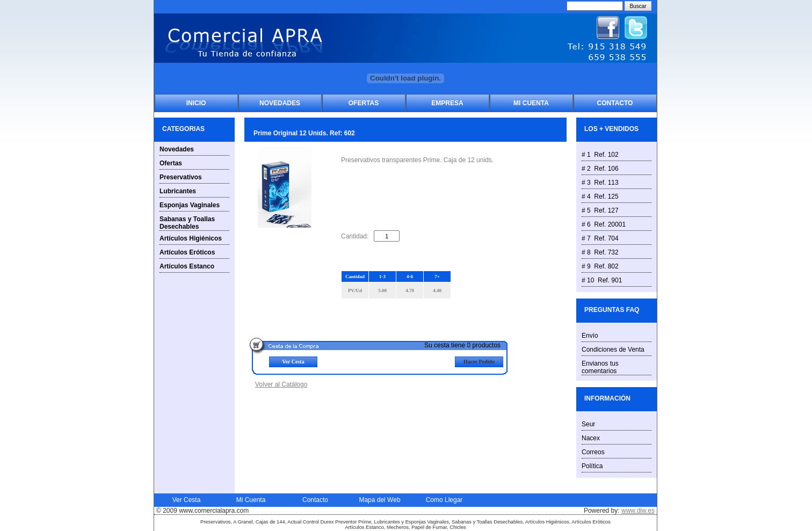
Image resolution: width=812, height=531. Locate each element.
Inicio (196, 103)
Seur (588, 424)
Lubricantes (178, 191)
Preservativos (181, 177)
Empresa (447, 103)
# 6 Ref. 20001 (604, 224)
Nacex (591, 438)
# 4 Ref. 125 (600, 197)
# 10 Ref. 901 (602, 280)
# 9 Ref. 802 (600, 266)
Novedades (280, 103)
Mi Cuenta (531, 103)
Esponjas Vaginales (190, 205)
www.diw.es (638, 511)
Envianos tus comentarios (600, 367)
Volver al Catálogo (281, 384)
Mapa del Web (379, 500)
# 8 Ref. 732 (600, 252)
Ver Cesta (293, 362)
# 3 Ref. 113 (600, 183)
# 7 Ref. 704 (600, 238)
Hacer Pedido (479, 362)
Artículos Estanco (187, 266)
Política (592, 466)
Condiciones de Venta (613, 350)
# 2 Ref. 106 (600, 169)
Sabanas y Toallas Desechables (187, 223)
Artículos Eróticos (187, 252)
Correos (593, 452)
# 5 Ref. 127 (600, 210)
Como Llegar (444, 500)
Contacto (615, 103)
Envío (590, 336)
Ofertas (364, 103)
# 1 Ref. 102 (600, 155)
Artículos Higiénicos (191, 238)
